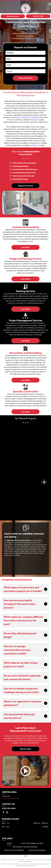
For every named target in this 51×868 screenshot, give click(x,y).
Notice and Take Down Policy (43, 860)
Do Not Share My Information (17, 860)
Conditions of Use (30, 860)
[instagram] (7, 813)
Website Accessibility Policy (26, 861)
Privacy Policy (4, 860)
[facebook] (4, 813)
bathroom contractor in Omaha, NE (26, 117)
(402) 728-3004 (9, 808)
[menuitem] (9, 843)
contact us (35, 145)
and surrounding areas (10, 798)
